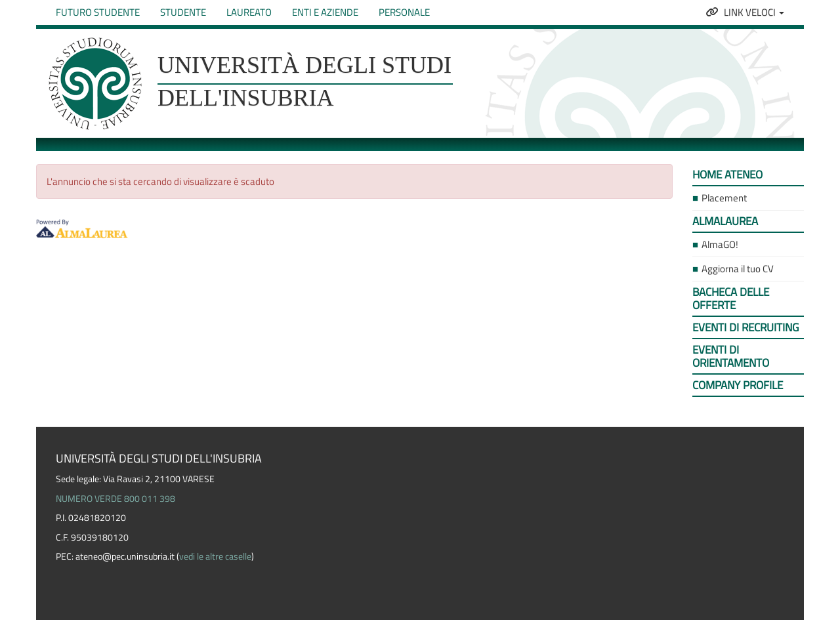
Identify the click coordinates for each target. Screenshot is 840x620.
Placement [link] (724, 198)
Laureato (249, 12)
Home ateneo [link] (727, 175)
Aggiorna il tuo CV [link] (738, 269)
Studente (183, 12)
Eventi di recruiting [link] (745, 327)
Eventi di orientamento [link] (731, 356)
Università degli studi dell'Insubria (304, 81)
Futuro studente (98, 12)
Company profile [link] (738, 385)
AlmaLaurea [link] (725, 221)
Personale (404, 12)
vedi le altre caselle (215, 556)
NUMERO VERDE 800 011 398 (115, 499)
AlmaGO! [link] (720, 244)
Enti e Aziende (325, 12)
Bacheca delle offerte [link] (731, 299)
